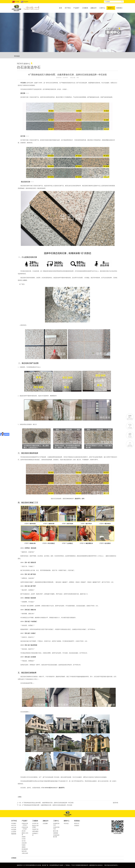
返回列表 (115, 803)
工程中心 (102, 8)
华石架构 (14, 830)
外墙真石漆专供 (56, 824)
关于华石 (68, 8)
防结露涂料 (25, 849)
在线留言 (77, 826)
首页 (61, 8)
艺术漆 (24, 839)
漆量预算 (56, 833)
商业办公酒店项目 (35, 826)
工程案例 (85, 8)
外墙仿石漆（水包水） (25, 824)
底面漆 (24, 847)
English (25, 2)
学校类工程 (35, 829)
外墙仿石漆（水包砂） (25, 828)
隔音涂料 (24, 851)
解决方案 (56, 831)
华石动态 (17, 56)
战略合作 (94, 8)
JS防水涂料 (25, 853)
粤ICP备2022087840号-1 (111, 865)
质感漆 (24, 837)
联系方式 (77, 823)
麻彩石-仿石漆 (25, 834)
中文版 (16, 2)
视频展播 (14, 834)
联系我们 (119, 8)
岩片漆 (24, 841)
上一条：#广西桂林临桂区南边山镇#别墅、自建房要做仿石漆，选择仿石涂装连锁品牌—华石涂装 (45, 803)
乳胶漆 (24, 845)
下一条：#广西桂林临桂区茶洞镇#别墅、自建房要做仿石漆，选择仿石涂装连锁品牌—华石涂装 (45, 805)
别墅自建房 (35, 831)
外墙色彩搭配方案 (56, 836)
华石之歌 (14, 828)
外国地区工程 (35, 834)
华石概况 (14, 823)
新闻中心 (111, 8)
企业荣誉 (14, 832)
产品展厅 (76, 8)
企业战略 (45, 823)
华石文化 (14, 826)
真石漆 (24, 831)
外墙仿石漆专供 (56, 828)
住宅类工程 (35, 823)
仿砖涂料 (24, 843)
